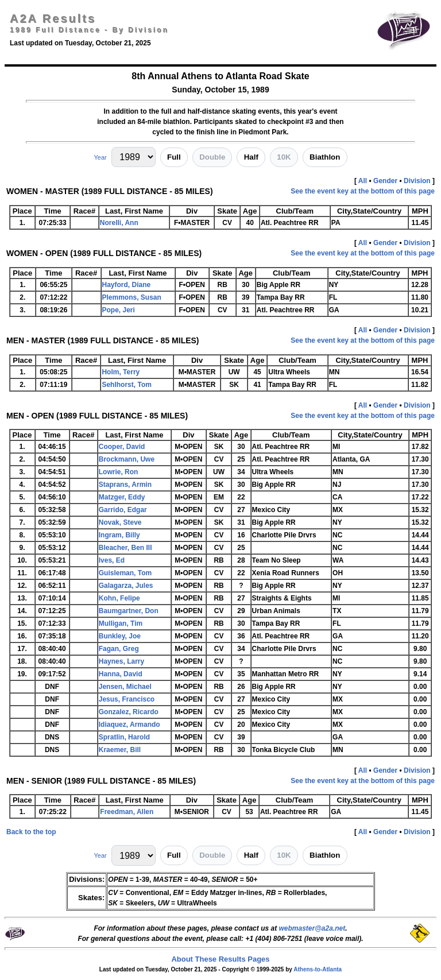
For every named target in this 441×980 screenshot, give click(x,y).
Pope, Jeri (119, 310)
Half (251, 157)
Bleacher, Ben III (125, 548)
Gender (385, 181)
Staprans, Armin (125, 485)
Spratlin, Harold (124, 737)
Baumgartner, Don (129, 611)
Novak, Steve (120, 522)
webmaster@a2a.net (312, 928)
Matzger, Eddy (122, 497)
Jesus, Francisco (127, 699)
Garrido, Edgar (123, 510)
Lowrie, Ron (119, 472)
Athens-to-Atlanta (318, 969)
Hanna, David (121, 674)
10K (284, 157)
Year (100, 157)
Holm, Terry (121, 372)
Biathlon (325, 157)
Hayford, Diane (127, 285)
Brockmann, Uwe (127, 459)
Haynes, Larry (121, 661)
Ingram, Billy (119, 535)
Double (212, 157)
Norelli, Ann (119, 223)
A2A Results (53, 18)
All (363, 181)
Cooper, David (122, 447)
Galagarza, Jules (126, 586)
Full (174, 157)
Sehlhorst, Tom (126, 385)
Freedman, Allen (127, 812)
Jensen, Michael (125, 687)
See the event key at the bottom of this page (363, 191)
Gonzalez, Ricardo (129, 712)
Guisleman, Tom (125, 573)
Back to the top (31, 832)
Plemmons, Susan (132, 297)
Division (417, 181)
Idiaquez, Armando (129, 725)
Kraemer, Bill (120, 750)
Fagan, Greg (119, 649)
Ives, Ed (112, 560)
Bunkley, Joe (120, 636)
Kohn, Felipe (119, 598)
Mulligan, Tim (121, 623)
